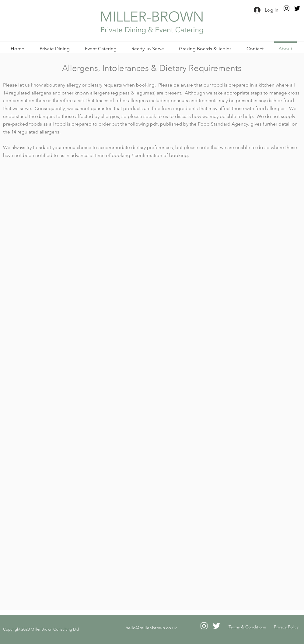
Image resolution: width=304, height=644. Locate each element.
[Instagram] (287, 8)
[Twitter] (297, 8)
